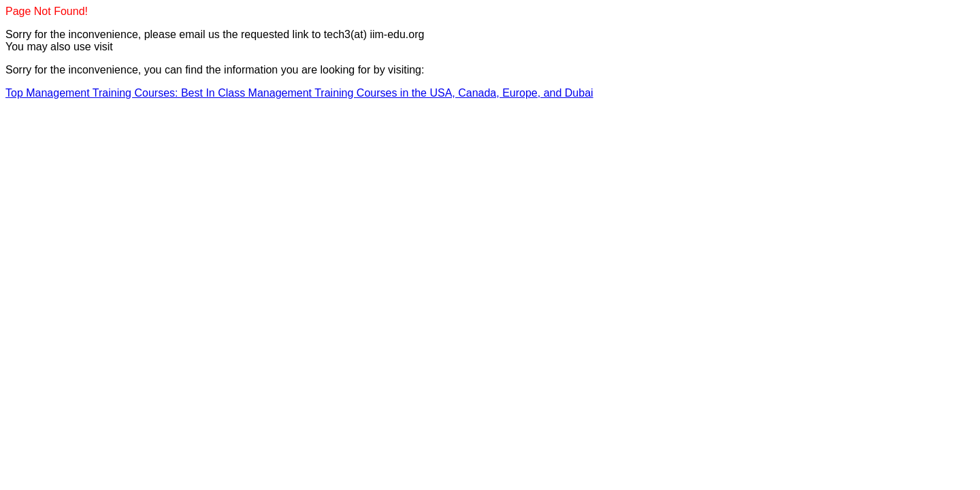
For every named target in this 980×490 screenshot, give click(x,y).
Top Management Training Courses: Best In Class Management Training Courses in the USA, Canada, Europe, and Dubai (299, 93)
